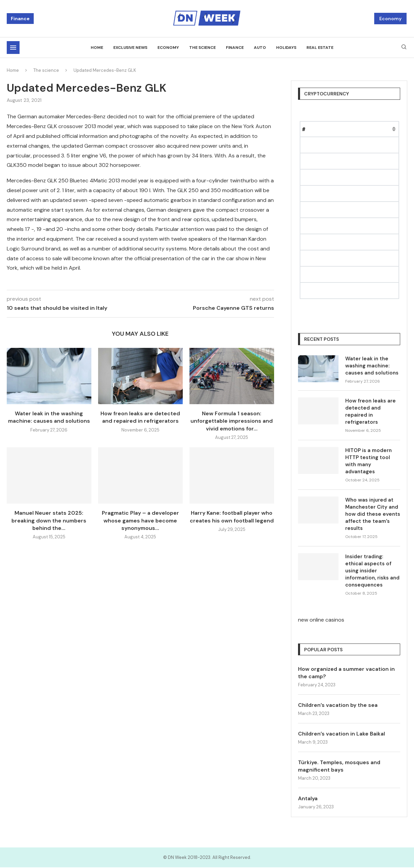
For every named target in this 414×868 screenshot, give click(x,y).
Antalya (308, 799)
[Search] (404, 48)
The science (202, 48)
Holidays (286, 48)
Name (321, 129)
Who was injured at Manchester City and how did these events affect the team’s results (373, 514)
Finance (20, 19)
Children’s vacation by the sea (338, 705)
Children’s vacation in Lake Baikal (342, 734)
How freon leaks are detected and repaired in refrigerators (140, 417)
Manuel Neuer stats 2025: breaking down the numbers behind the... (49, 520)
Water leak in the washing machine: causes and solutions (49, 417)
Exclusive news (130, 48)
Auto (260, 48)
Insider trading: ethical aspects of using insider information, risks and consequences (372, 571)
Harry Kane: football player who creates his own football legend (232, 517)
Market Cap (371, 129)
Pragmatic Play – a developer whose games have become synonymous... (140, 520)
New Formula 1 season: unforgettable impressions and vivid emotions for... (232, 421)
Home (97, 48)
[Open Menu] (13, 48)
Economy (390, 19)
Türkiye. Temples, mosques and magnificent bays (340, 766)
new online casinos (321, 620)
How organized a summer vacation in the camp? (347, 673)
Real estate (320, 48)
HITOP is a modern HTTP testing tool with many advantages (368, 461)
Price (342, 129)
